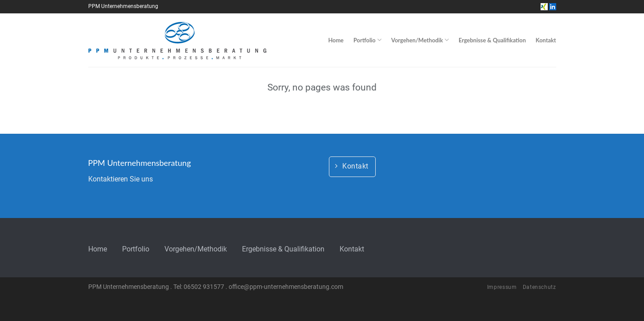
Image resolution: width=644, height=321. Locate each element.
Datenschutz (539, 287)
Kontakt (546, 40)
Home (336, 40)
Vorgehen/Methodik (420, 40)
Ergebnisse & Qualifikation (492, 40)
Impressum (502, 287)
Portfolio (367, 40)
